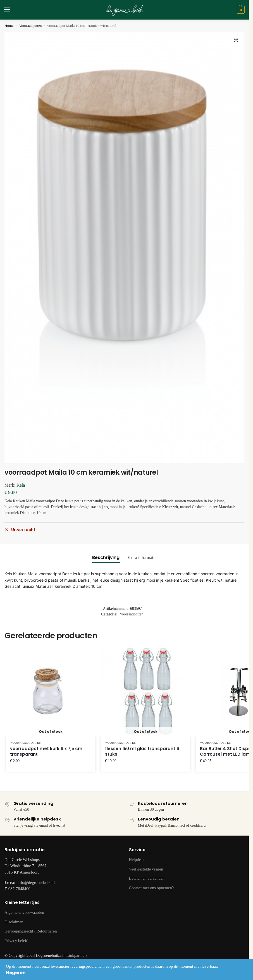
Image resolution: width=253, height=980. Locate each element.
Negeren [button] (16, 973)
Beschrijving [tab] (106, 557)
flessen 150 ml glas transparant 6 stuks (142, 751)
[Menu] (13, 10)
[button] (236, 40)
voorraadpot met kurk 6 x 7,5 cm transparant (46, 751)
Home (9, 26)
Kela (21, 485)
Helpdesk (137, 860)
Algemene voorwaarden (24, 912)
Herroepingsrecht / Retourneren (31, 931)
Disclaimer (14, 922)
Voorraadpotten (30, 26)
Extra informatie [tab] (142, 557)
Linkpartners (77, 955)
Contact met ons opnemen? (151, 888)
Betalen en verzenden (147, 878)
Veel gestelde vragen (146, 869)
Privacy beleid (16, 941)
